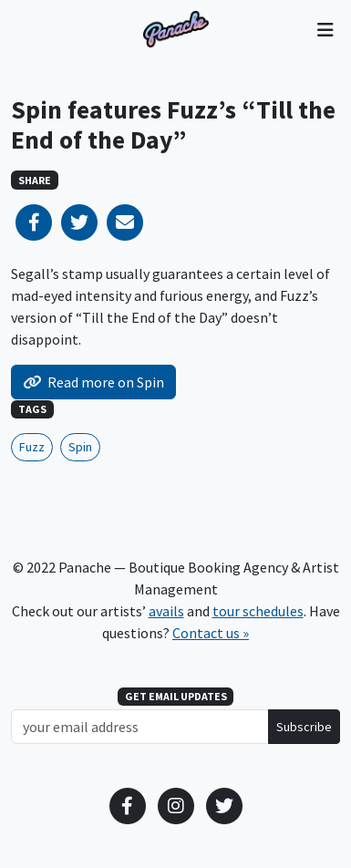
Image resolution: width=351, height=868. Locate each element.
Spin (80, 447)
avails (166, 611)
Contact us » (211, 633)
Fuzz (32, 447)
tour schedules (258, 611)
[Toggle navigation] (325, 29)
